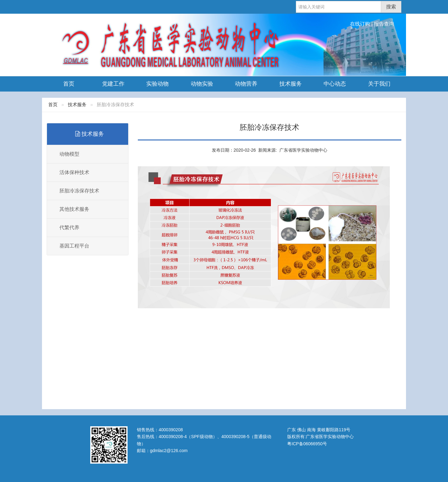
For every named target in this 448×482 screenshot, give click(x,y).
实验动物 (157, 84)
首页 (69, 84)
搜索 (391, 7)
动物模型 (69, 154)
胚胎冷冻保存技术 (79, 191)
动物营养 (246, 84)
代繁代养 (69, 227)
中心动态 (335, 84)
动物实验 (202, 84)
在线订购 (360, 24)
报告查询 (384, 24)
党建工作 (113, 84)
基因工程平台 (74, 246)
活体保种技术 (74, 172)
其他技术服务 (74, 209)
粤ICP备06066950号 (307, 444)
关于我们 (379, 84)
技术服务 (291, 84)
